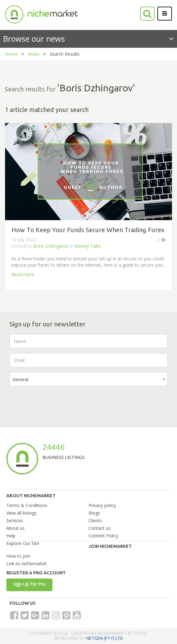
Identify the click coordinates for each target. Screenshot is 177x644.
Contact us (100, 528)
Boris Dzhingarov (51, 246)
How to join (18, 556)
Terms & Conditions (27, 505)
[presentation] (58, 403)
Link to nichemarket (27, 563)
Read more (23, 274)
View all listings (21, 513)
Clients (95, 520)
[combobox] (88, 379)
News (34, 54)
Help (11, 536)
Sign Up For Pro (29, 584)
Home (11, 54)
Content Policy (103, 536)
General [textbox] (20, 379)
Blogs (94, 513)
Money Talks (88, 246)
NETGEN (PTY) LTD (105, 638)
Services (15, 520)
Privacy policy (102, 505)
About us (15, 528)
